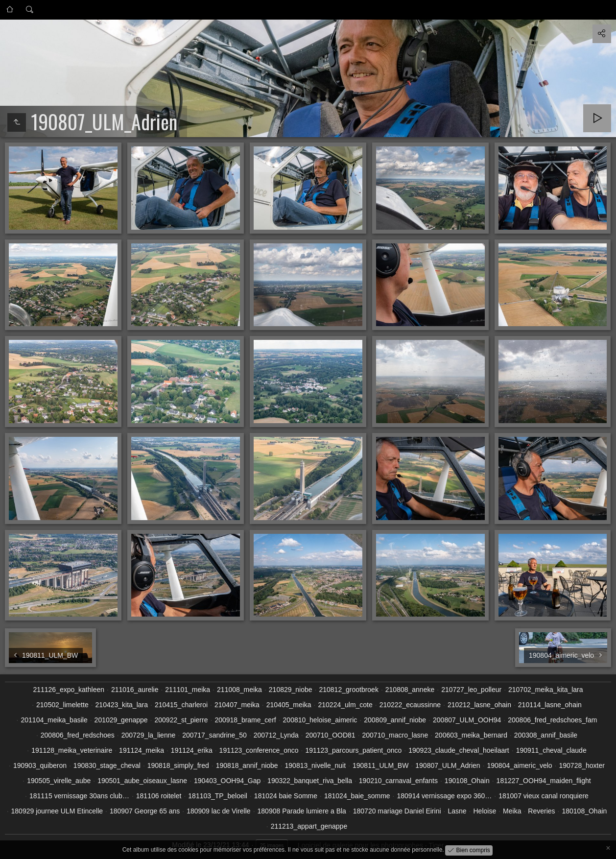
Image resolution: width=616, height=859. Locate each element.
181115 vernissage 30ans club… (79, 796)
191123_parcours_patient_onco (353, 750)
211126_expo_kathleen (69, 690)
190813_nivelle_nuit (316, 765)
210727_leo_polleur (471, 690)
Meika (512, 811)
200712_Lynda (276, 735)
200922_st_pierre (181, 720)
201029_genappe (121, 720)
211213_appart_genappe (309, 826)
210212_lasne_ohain (479, 705)
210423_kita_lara (122, 705)
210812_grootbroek (348, 690)
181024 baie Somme (286, 796)
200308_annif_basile (546, 735)
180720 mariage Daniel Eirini (397, 811)
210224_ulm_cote (345, 705)
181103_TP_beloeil (218, 796)
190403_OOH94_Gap (227, 781)
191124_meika (142, 750)
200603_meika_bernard (471, 735)
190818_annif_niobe (247, 765)
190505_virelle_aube (59, 781)
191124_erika (192, 750)
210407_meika (237, 705)
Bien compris (472, 850)
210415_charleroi (181, 705)
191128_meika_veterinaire (72, 750)
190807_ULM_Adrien (448, 765)
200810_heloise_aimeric (320, 720)
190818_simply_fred (178, 765)
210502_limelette (62, 705)
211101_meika (188, 690)
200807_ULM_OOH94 (467, 720)
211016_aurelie (135, 690)
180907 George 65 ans (145, 811)
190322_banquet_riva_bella (310, 781)
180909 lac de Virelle (219, 811)
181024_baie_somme (357, 796)
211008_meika (239, 690)
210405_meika (289, 705)
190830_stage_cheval (107, 765)
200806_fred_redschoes (78, 735)
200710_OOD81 (331, 735)
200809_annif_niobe (395, 720)
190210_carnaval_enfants (398, 781)
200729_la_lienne (149, 735)
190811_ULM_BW (380, 765)
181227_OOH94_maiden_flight (544, 781)
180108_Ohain (584, 811)
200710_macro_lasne (395, 735)
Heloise (485, 811)
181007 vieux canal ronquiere (544, 796)
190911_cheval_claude (551, 750)
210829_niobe (291, 690)
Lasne (457, 811)
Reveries (541, 811)
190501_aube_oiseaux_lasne (142, 781)
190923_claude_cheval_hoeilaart (459, 750)
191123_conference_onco (259, 750)
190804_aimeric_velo (520, 765)
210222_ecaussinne (410, 705)
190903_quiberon (40, 765)
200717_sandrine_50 (214, 735)
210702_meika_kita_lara (546, 690)
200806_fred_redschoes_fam (552, 720)
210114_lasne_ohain (550, 705)
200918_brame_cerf (245, 720)
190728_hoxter (582, 765)
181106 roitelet (159, 796)
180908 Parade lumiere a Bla (302, 811)
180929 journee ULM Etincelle (57, 811)
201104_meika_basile (54, 720)
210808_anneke (410, 690)
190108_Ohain (467, 781)
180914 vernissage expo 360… (445, 796)
